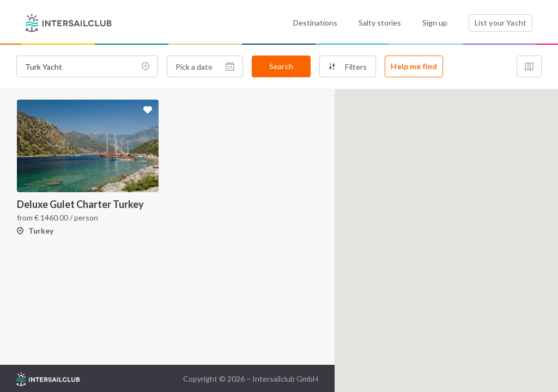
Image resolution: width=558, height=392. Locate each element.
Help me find (414, 66)
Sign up (435, 23)
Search (281, 66)
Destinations (315, 23)
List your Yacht (501, 23)
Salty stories (380, 23)
